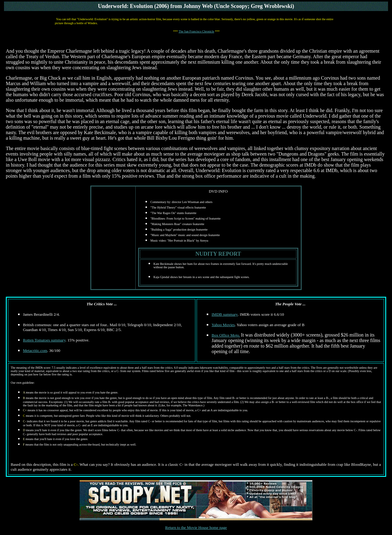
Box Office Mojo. (226, 335)
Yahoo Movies (223, 325)
